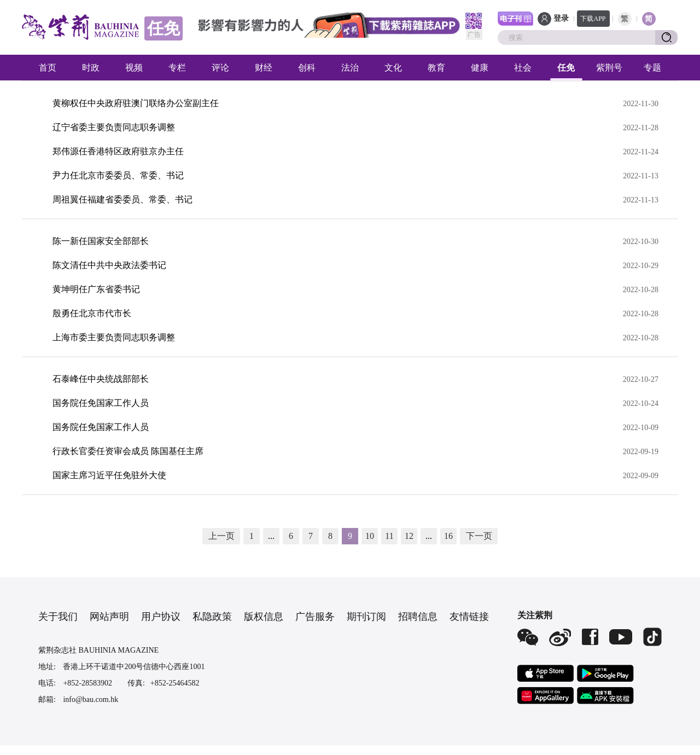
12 (409, 536)
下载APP (593, 19)
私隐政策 (212, 617)
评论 (220, 68)
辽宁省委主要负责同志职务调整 (114, 127)
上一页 (221, 536)
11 (389, 536)
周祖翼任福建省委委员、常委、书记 (122, 199)
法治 (350, 68)
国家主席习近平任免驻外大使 (109, 475)
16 (448, 536)
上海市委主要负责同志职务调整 (114, 337)
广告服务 (315, 617)
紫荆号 (609, 68)
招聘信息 (418, 617)
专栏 (177, 68)
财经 (264, 68)
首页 (48, 68)
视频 (134, 68)
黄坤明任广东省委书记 (96, 289)
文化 (393, 68)
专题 (652, 68)
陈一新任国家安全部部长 (101, 241)
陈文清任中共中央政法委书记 (109, 265)
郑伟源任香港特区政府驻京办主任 (118, 151)
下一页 (479, 536)
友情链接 (469, 617)
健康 (480, 68)
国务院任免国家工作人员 (101, 403)
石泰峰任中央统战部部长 (101, 379)
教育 (436, 68)
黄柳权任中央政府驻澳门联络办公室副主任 (136, 103)
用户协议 (161, 617)
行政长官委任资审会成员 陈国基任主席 (128, 451)
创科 (307, 68)
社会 (523, 68)
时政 (91, 68)
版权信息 (264, 617)
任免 (566, 68)
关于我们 (58, 617)
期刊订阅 (366, 617)
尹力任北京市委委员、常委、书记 (118, 175)
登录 (561, 18)
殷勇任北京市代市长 (92, 313)
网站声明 (109, 617)
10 (370, 536)
